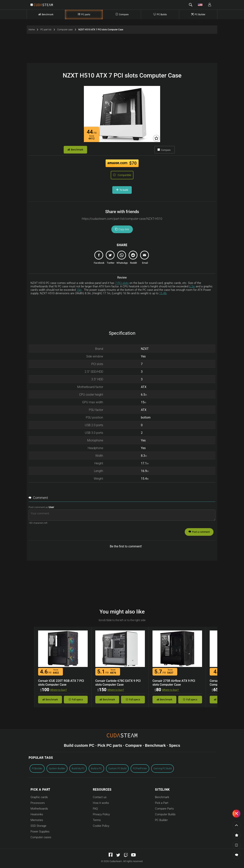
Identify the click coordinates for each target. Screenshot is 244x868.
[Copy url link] (122, 219)
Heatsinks (37, 814)
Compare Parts (164, 809)
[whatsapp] (122, 258)
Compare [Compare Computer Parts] (122, 14)
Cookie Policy (101, 826)
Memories (37, 820)
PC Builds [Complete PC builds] (160, 14)
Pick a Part (162, 803)
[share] (99, 258)
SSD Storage (38, 826)
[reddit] (133, 258)
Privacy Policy (101, 814)
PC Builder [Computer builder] (198, 14)
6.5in (192, 286)
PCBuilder (37, 768)
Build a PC (96, 768)
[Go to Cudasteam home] (43, 5)
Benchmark (75, 150)
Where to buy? (59, 690)
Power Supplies (40, 832)
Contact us (100, 797)
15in (79, 290)
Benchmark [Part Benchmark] (46, 14)
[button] (191, 5)
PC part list (49, 30)
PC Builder (161, 820)
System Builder (57, 768)
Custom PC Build (117, 768)
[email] (145, 258)
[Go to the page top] (237, 825)
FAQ (95, 809)
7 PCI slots (122, 283)
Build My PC (78, 768)
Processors (38, 803)
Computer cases (41, 837)
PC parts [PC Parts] (84, 14)
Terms (97, 820)
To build (122, 190)
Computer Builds (165, 814)
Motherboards (39, 809)
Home (35, 30)
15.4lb (163, 293)
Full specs (76, 699)
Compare (164, 150)
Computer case (68, 30)
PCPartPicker (140, 768)
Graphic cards (39, 797)
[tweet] (111, 258)
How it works (101, 803)
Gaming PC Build (163, 768)
